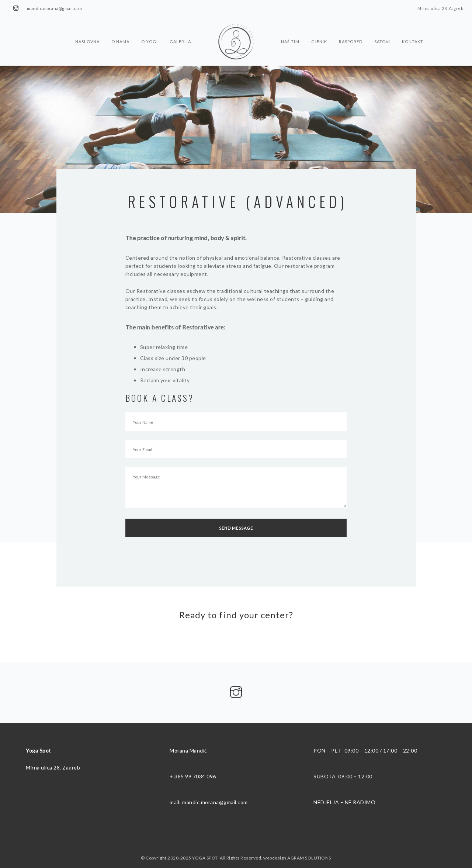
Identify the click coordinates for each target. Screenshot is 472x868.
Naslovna (87, 27)
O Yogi (150, 27)
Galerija (180, 27)
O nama (120, 27)
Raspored (351, 27)
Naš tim (290, 27)
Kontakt (413, 27)
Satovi (382, 27)
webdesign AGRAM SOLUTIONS (297, 858)
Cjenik (319, 27)
